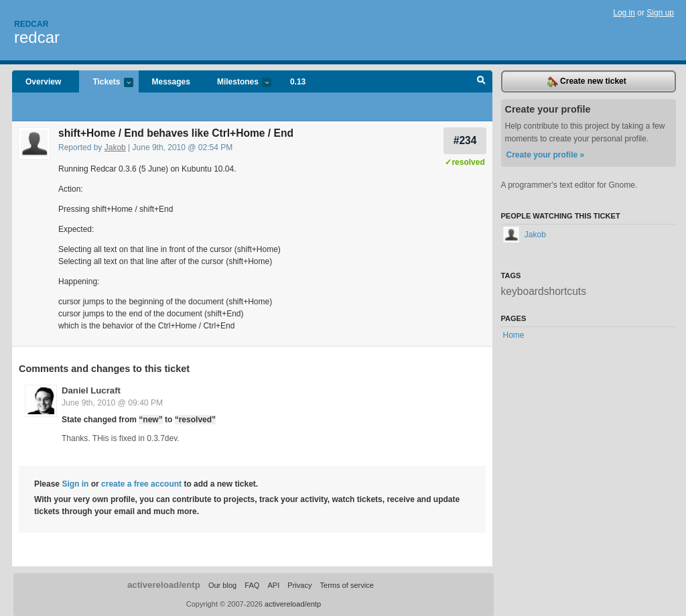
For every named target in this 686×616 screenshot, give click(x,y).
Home (514, 335)
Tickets (106, 83)
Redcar (31, 24)
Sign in (75, 484)
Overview (43, 82)
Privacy (299, 585)
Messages (171, 82)
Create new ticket (587, 82)
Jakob (115, 147)
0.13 (298, 82)
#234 (465, 140)
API (273, 585)
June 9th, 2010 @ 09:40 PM (112, 403)
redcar (37, 37)
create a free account (141, 484)
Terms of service (347, 585)
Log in (624, 13)
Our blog (222, 585)
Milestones (237, 83)
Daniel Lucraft (91, 390)
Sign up (660, 13)
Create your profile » (546, 155)
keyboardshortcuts (544, 291)
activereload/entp (164, 585)
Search (481, 82)
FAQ (252, 585)
